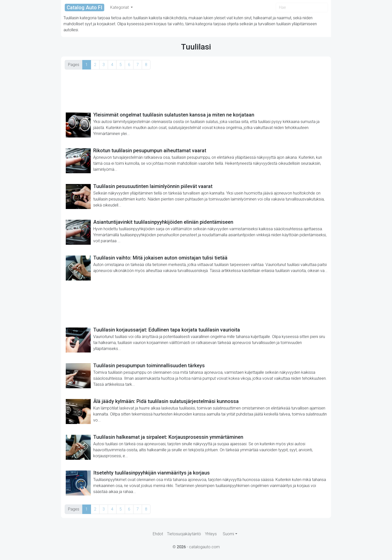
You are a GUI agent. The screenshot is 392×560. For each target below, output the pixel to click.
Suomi (228, 534)
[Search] (302, 7)
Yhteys (211, 534)
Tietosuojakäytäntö (184, 534)
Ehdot (158, 534)
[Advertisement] (196, 90)
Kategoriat (120, 7)
